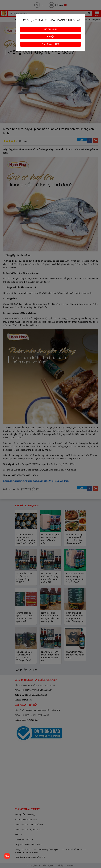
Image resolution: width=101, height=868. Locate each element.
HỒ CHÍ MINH (51, 29)
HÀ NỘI (50, 37)
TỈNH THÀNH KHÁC (50, 44)
